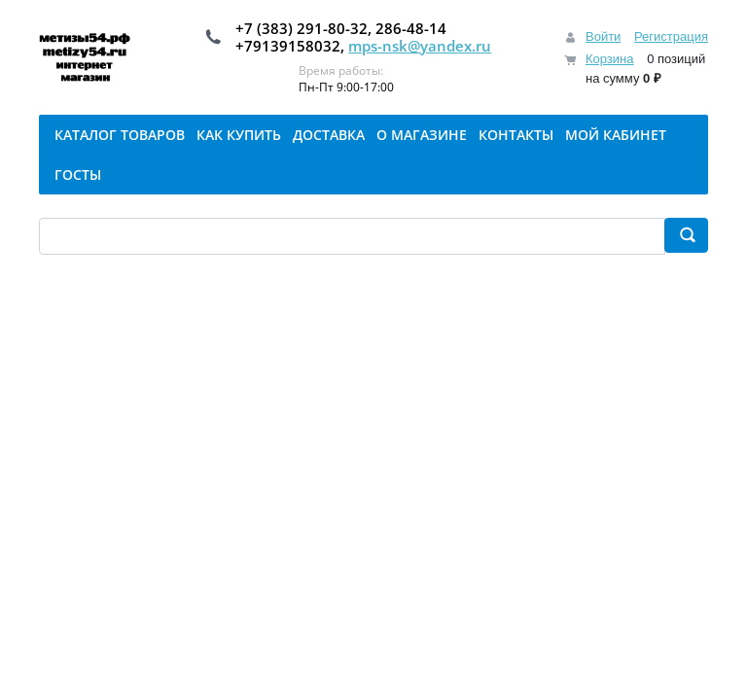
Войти (603, 36)
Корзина (610, 59)
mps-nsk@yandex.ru (420, 46)
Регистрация (671, 36)
